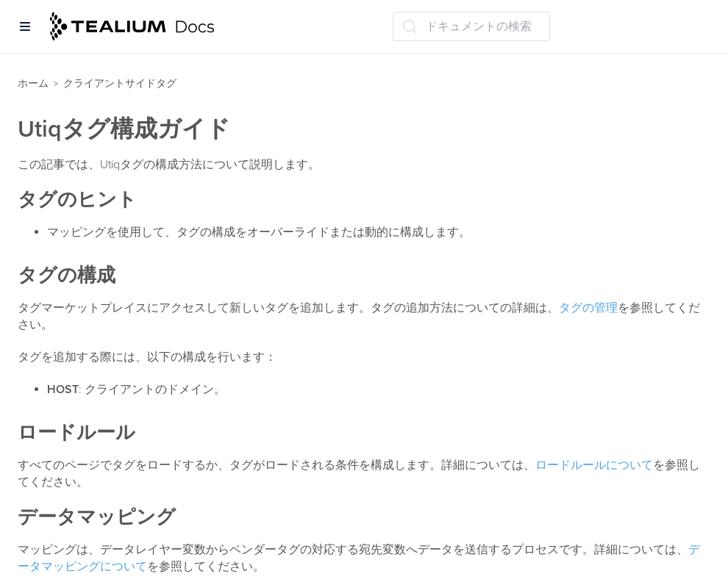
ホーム (33, 83)
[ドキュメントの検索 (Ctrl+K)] (471, 26)
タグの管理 (588, 308)
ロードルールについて (594, 465)
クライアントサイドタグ (120, 83)
